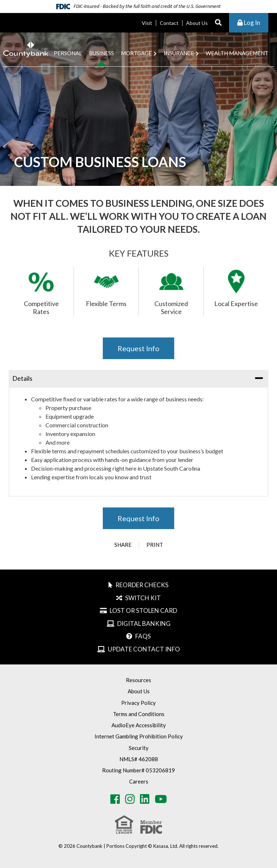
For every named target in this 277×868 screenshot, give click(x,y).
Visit (147, 23)
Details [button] (22, 378)
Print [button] (155, 545)
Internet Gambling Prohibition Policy (139, 736)
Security (139, 748)
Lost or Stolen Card (143, 610)
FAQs (143, 636)
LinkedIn (145, 799)
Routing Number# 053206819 (138, 770)
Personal (68, 53)
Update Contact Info (144, 649)
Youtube (161, 799)
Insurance (179, 53)
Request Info (138, 348)
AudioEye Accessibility (139, 725)
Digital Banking (144, 623)
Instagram (130, 799)
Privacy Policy (138, 703)
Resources (138, 680)
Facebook (115, 799)
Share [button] (123, 545)
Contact (169, 23)
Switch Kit (143, 598)
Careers (139, 781)
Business (102, 53)
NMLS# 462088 (139, 759)
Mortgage (136, 53)
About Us (197, 23)
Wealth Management (237, 53)
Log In (249, 23)
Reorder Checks (142, 585)
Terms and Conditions (139, 714)
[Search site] (218, 23)
